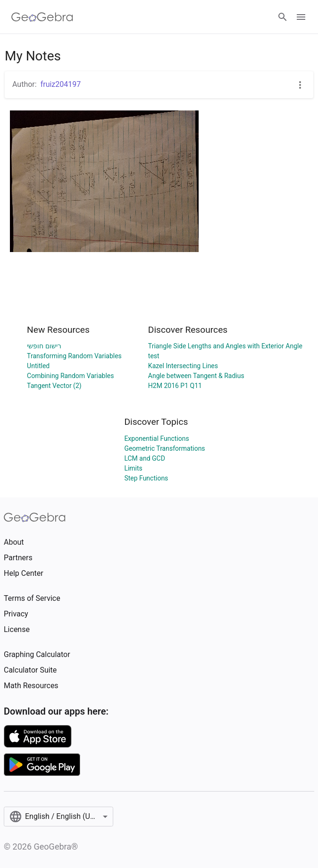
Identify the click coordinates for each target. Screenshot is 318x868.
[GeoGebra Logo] (42, 17)
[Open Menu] (301, 17)
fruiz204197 (61, 84)
